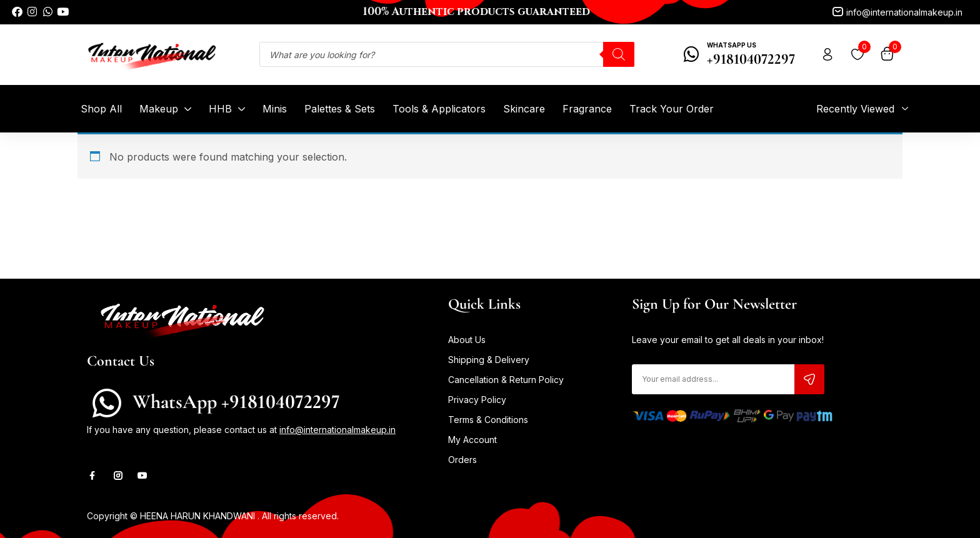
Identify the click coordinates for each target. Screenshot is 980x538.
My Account (472, 440)
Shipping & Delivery (489, 360)
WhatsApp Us (732, 45)
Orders (462, 460)
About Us (467, 340)
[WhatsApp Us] (692, 54)
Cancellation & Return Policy (506, 380)
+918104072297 (751, 59)
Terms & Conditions (488, 420)
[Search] (619, 54)
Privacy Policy (477, 400)
